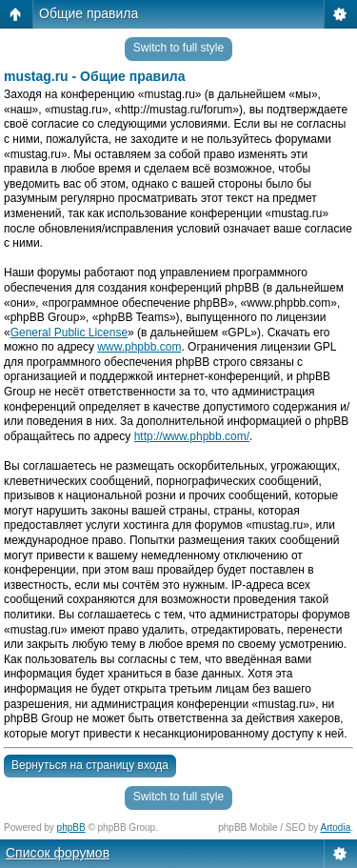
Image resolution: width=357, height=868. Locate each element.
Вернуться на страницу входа (90, 765)
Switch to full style (178, 48)
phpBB (71, 828)
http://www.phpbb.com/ (192, 436)
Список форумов (58, 853)
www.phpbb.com (139, 347)
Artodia (336, 828)
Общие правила (89, 13)
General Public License (69, 333)
